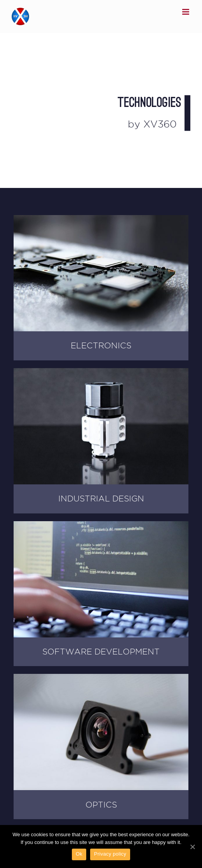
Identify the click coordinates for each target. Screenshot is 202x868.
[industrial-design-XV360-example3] (101, 372)
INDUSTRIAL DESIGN (101, 499)
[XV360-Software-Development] (101, 525)
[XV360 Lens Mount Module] (101, 678)
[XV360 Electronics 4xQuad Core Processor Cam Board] (101, 219)
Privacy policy (110, 854)
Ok (79, 854)
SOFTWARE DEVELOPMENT (101, 652)
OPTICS (101, 805)
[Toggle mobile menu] (186, 12)
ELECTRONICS (101, 345)
